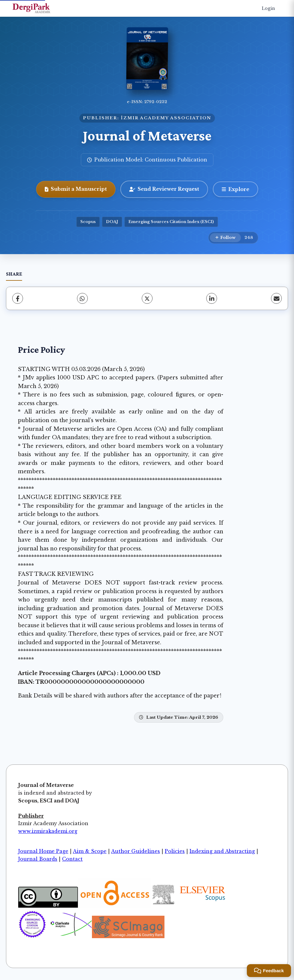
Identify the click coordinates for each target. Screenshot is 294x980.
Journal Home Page (43, 851)
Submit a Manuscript (76, 189)
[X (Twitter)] (147, 298)
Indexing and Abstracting (222, 851)
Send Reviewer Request (164, 189)
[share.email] (276, 298)
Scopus (88, 222)
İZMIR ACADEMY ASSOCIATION (166, 118)
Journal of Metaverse (147, 136)
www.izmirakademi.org (48, 831)
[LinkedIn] (212, 298)
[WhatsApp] (82, 298)
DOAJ (112, 222)
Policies (175, 851)
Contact (72, 859)
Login (268, 8)
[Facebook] (18, 298)
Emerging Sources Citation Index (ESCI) (171, 222)
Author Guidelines (136, 851)
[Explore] (235, 189)
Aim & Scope (90, 851)
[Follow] (225, 238)
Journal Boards (38, 859)
